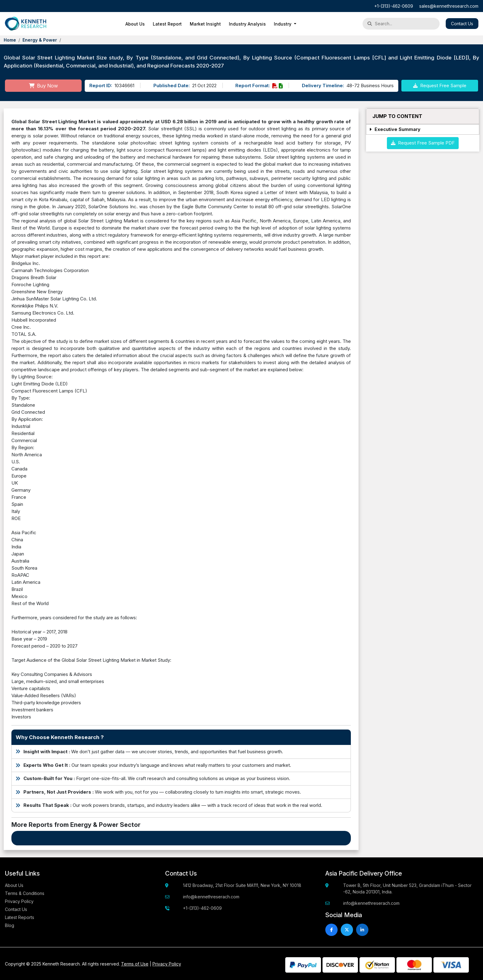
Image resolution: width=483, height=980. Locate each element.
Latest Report (167, 24)
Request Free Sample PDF (423, 143)
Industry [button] (283, 24)
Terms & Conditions (25, 893)
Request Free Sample (440, 85)
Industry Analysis (247, 24)
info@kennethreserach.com (211, 897)
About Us (135, 24)
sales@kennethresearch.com (449, 6)
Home (10, 40)
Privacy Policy (19, 901)
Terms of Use (135, 964)
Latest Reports (20, 917)
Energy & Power (40, 40)
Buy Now (43, 86)
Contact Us (462, 24)
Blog (10, 925)
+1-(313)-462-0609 (394, 6)
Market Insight (205, 24)
